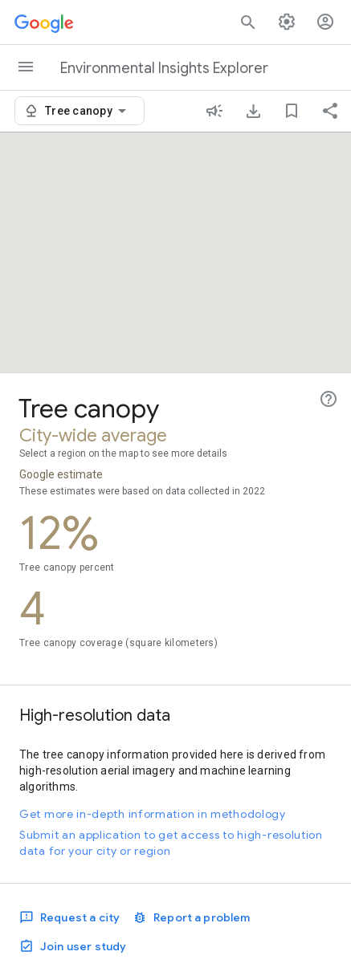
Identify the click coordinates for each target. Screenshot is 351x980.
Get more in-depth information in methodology (153, 814)
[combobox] (88, 111)
